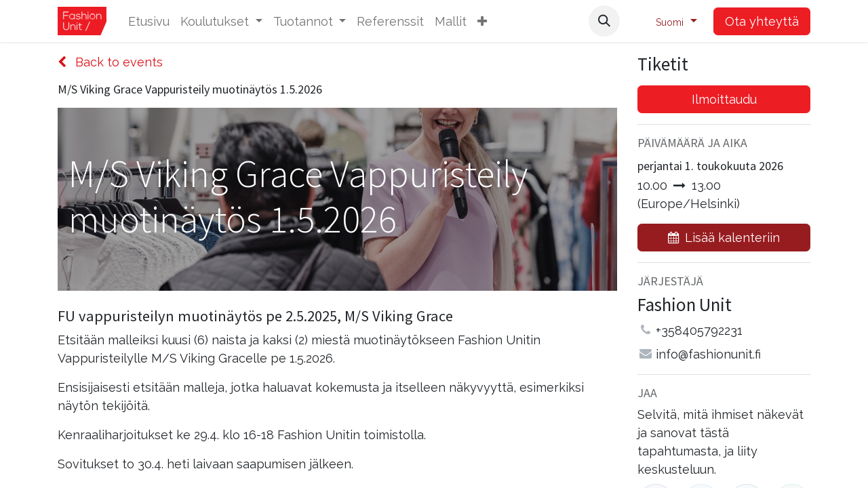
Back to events (110, 62)
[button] (482, 21)
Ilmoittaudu (724, 99)
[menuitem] (149, 21)
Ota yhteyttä (762, 21)
